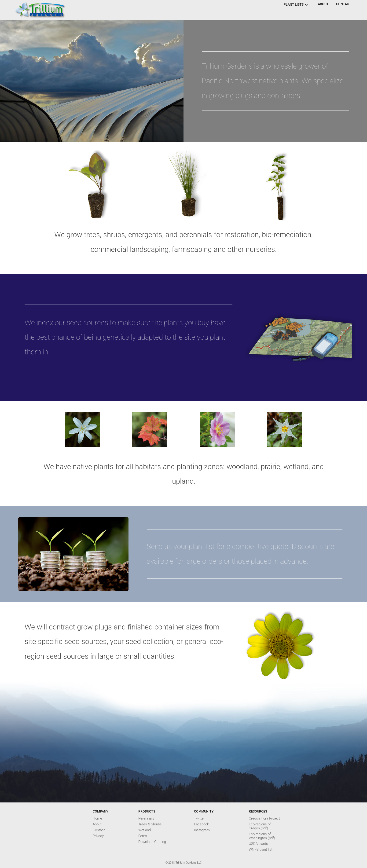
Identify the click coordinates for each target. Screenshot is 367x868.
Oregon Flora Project (264, 818)
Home (97, 818)
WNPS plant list (261, 850)
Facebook (201, 824)
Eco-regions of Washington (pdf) (262, 836)
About (97, 824)
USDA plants (258, 844)
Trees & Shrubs (150, 824)
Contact (99, 830)
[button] (323, 4)
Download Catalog (152, 842)
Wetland (145, 830)
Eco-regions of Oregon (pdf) (260, 826)
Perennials (146, 818)
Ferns (143, 836)
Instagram (202, 830)
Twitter (199, 818)
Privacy (98, 836)
